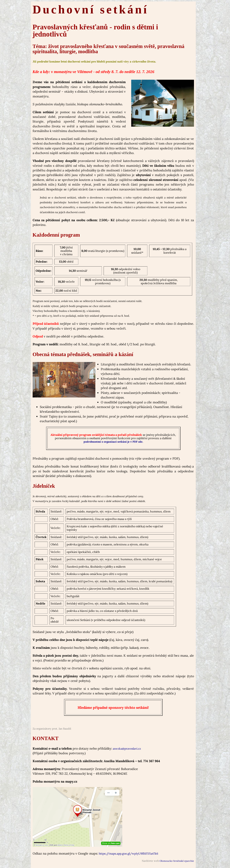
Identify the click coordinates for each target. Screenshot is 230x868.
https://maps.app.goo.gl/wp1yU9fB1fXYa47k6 (128, 853)
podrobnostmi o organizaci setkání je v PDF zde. (113, 442)
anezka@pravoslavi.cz (127, 749)
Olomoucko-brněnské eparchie (177, 861)
